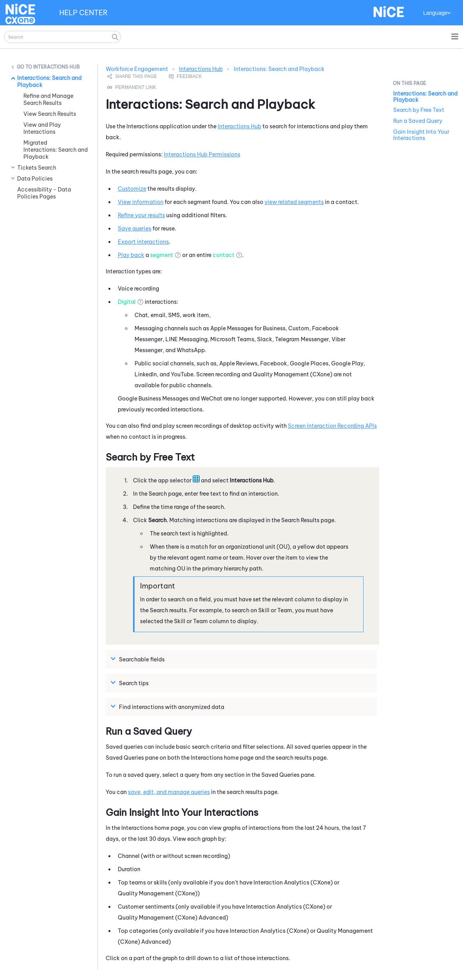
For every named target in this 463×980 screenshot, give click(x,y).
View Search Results (50, 114)
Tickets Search (37, 168)
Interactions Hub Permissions (202, 154)
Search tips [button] (131, 683)
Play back (131, 255)
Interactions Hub (56, 67)
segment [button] (162, 255)
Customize (132, 189)
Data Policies (35, 179)
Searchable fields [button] (139, 659)
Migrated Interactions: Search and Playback (56, 150)
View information (141, 202)
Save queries (135, 229)
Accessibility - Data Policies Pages (44, 193)
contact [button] (224, 255)
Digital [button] (127, 302)
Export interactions (143, 242)
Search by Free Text (419, 110)
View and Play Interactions (42, 128)
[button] (115, 37)
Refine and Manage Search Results (48, 99)
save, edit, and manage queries (169, 792)
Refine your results (141, 215)
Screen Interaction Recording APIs (332, 426)
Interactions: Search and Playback (49, 82)
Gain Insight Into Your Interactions (421, 135)
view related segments (294, 202)
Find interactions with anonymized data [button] (169, 707)
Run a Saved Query (418, 121)
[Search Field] (62, 37)
